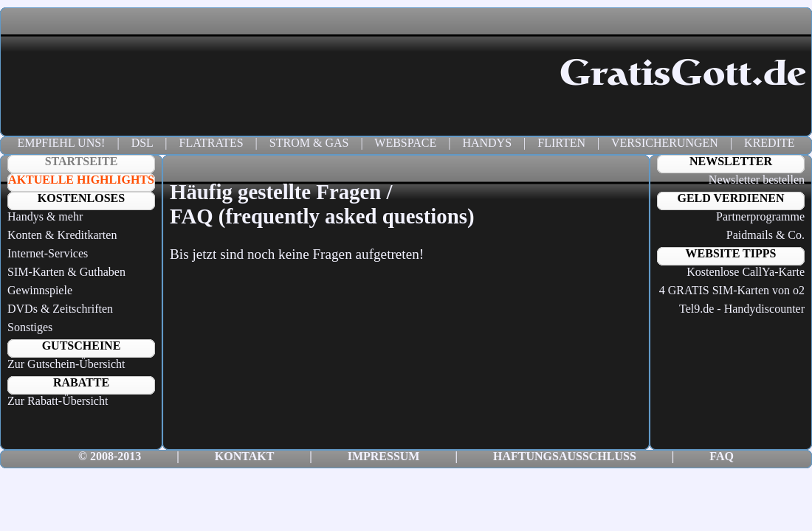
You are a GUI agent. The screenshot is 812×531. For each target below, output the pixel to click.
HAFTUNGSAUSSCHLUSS (565, 456)
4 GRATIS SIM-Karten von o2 (732, 290)
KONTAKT (244, 456)
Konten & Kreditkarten (62, 235)
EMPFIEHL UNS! (61, 143)
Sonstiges (30, 327)
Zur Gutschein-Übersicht (66, 364)
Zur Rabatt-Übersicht (58, 401)
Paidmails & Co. (765, 235)
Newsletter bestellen (757, 180)
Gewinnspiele (40, 290)
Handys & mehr (45, 216)
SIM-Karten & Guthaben (66, 272)
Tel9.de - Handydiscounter (742, 309)
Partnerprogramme (760, 216)
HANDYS (487, 143)
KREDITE (769, 143)
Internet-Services (48, 253)
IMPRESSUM (384, 456)
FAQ (722, 456)
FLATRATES (211, 143)
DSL (142, 143)
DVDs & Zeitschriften (60, 309)
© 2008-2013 (110, 456)
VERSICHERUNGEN (665, 143)
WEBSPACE (405, 143)
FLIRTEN (561, 143)
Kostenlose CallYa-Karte (746, 272)
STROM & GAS (309, 143)
